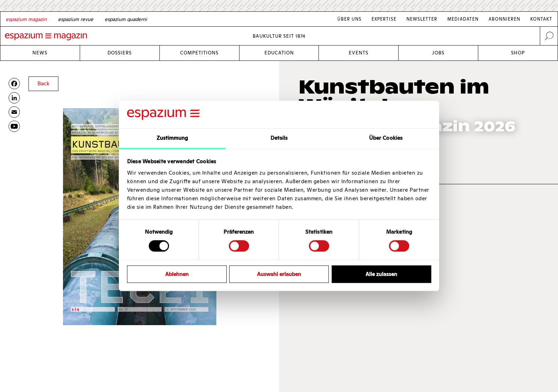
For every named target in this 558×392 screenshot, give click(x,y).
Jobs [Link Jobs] (438, 53)
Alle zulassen (381, 274)
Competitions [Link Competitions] (199, 53)
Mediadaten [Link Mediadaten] (463, 19)
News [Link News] (40, 53)
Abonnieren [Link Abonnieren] (504, 19)
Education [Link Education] (279, 53)
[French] (76, 19)
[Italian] (126, 19)
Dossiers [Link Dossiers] (120, 53)
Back (43, 83)
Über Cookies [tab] (386, 138)
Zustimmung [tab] (172, 138)
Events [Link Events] (359, 53)
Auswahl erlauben (279, 274)
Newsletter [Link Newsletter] (422, 19)
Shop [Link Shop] (518, 53)
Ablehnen (177, 274)
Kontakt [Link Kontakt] (541, 19)
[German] (26, 19)
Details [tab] (279, 138)
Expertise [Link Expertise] (384, 19)
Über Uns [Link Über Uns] (349, 19)
